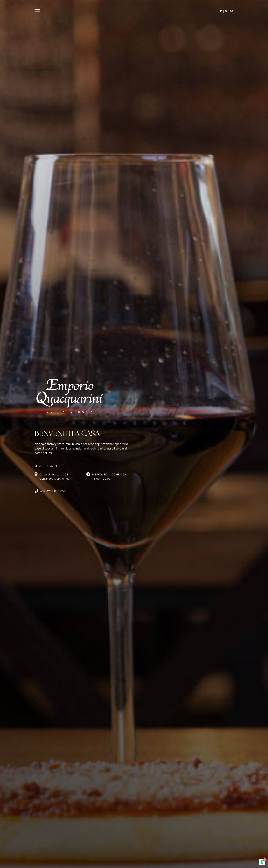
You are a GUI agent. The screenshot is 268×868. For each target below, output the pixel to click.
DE (232, 11)
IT (221, 11)
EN (226, 11)
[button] (37, 11)
